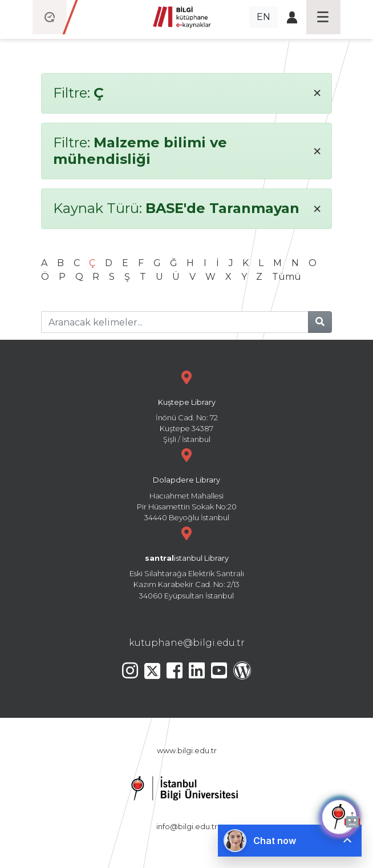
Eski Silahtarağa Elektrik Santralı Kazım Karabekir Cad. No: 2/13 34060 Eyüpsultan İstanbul (186, 562)
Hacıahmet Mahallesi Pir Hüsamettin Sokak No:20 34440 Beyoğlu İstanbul (186, 483)
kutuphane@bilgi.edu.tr (187, 643)
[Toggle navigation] (323, 17)
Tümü (287, 277)
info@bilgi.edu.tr (187, 827)
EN (263, 17)
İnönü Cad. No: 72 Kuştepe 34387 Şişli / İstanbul (186, 406)
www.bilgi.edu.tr (187, 751)
